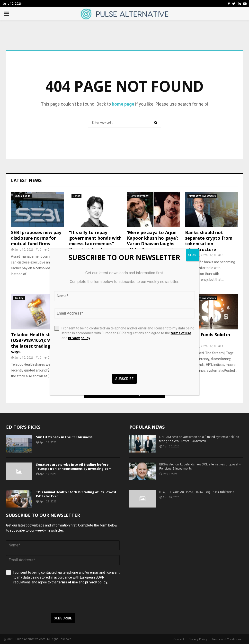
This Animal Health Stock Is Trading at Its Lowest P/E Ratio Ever (76, 494)
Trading (19, 298)
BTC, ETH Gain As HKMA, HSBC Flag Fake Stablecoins (197, 492)
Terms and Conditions (227, 639)
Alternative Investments (202, 196)
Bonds (76, 196)
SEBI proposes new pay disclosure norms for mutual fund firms (36, 238)
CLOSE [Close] (193, 255)
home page (123, 104)
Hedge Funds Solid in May (208, 337)
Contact (179, 639)
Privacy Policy (198, 639)
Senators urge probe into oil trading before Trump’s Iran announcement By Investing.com (74, 467)
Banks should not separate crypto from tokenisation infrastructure (209, 241)
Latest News (26, 180)
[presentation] (43, 599)
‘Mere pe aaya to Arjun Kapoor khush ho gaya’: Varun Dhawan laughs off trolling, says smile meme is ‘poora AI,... (152, 244)
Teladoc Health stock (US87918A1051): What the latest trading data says (36, 343)
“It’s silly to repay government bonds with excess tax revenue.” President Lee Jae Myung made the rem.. (95, 244)
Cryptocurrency (139, 196)
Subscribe (63, 618)
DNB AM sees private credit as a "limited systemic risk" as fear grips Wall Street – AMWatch (199, 439)
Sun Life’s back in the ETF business (64, 437)
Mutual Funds (22, 196)
